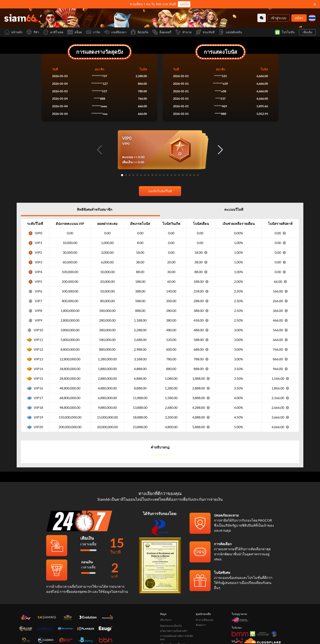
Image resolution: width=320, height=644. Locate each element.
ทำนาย (183, 32)
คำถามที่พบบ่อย (205, 620)
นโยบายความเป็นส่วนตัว (174, 631)
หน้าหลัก (13, 32)
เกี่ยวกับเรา (166, 620)
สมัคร (299, 18)
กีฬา (33, 32)
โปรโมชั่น (285, 32)
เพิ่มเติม (307, 32)
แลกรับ (184, 4)
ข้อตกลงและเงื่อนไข (171, 626)
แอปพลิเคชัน (230, 32)
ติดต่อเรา (201, 625)
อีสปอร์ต (139, 32)
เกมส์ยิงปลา (115, 32)
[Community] (262, 18)
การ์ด (93, 32)
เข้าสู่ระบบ (279, 18)
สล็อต (75, 32)
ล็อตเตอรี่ (162, 32)
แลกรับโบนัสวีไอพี (160, 191)
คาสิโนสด (53, 32)
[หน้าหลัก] (20, 18)
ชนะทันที (205, 32)
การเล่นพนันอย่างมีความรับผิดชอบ (177, 638)
